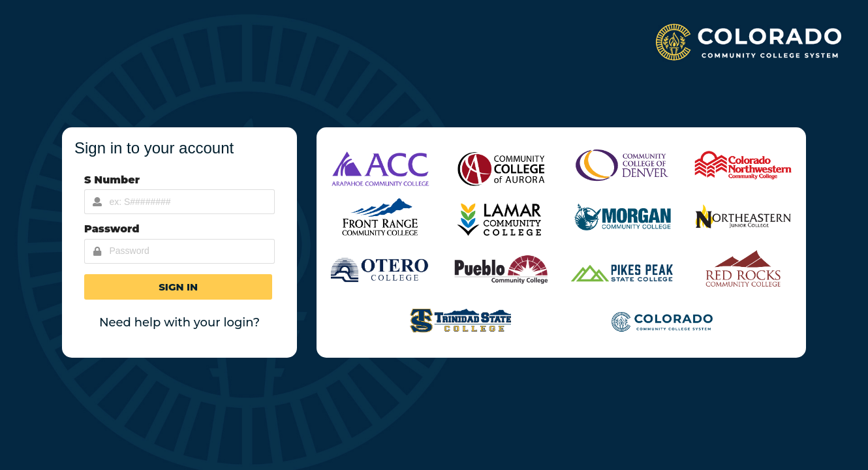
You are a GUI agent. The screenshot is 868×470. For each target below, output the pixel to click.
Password (112, 229)
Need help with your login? (179, 322)
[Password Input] (179, 251)
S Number (112, 180)
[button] (178, 287)
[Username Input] (179, 202)
